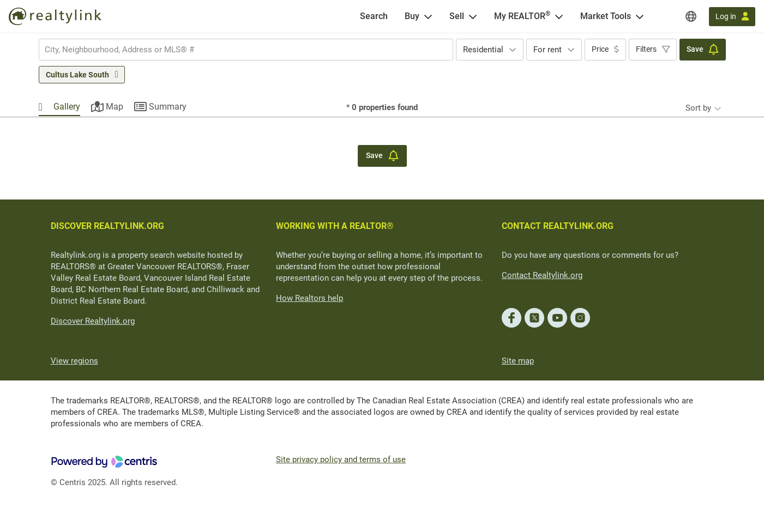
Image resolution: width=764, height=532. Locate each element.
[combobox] (246, 50)
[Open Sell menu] (473, 16)
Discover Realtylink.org (93, 321)
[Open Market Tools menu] (640, 16)
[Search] (374, 16)
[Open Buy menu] (428, 16)
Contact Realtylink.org (542, 275)
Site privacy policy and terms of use (341, 460)
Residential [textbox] (483, 50)
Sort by (698, 108)
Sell (457, 16)
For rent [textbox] (548, 50)
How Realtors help (309, 298)
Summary (168, 107)
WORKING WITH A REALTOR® (335, 226)
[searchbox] (239, 50)
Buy (412, 16)
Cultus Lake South (77, 75)
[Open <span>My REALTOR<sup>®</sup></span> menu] (559, 16)
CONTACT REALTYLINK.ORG (558, 226)
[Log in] (732, 17)
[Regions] (691, 16)
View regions (74, 361)
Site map (518, 361)
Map (115, 107)
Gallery (67, 107)
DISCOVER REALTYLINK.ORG (107, 226)
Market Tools (606, 16)
